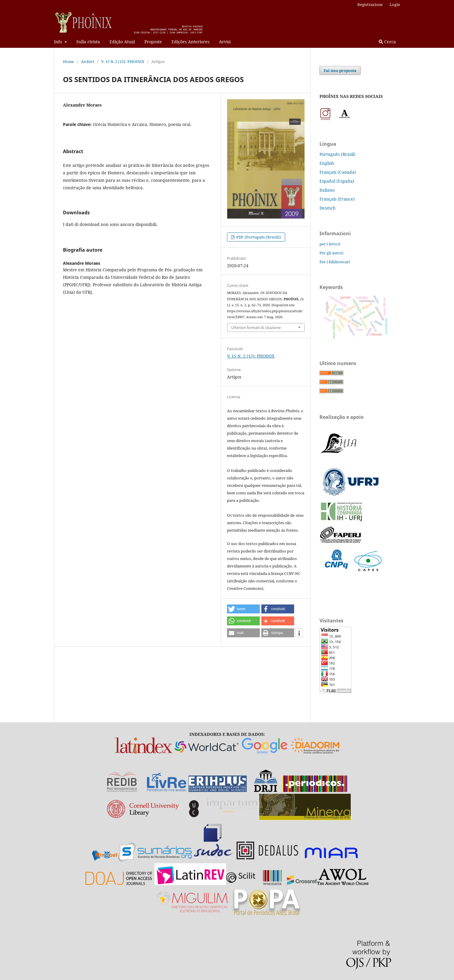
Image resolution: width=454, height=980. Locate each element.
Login (395, 4)
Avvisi (225, 42)
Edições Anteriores (190, 42)
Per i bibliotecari (335, 262)
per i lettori (330, 244)
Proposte (153, 42)
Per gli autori (331, 253)
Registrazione (370, 4)
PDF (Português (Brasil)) (258, 237)
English (327, 163)
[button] (243, 609)
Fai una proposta (340, 70)
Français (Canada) (338, 172)
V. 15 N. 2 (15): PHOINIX (123, 61)
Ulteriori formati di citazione (256, 327)
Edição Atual (122, 42)
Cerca (387, 42)
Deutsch (328, 208)
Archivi (88, 61)
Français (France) (337, 199)
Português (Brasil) (337, 154)
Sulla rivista (88, 42)
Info (59, 42)
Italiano (327, 190)
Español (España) (337, 181)
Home (68, 61)
